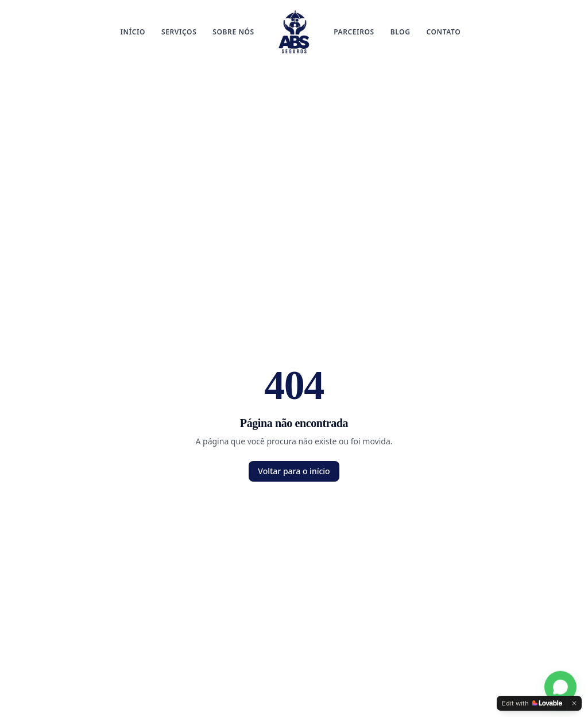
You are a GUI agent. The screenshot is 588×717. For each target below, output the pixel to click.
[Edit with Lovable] (532, 703)
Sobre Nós (233, 32)
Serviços (179, 32)
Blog (401, 32)
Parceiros (354, 32)
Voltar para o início (294, 471)
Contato (443, 32)
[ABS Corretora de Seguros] (294, 32)
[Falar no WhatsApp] (560, 687)
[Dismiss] (574, 703)
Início (133, 32)
